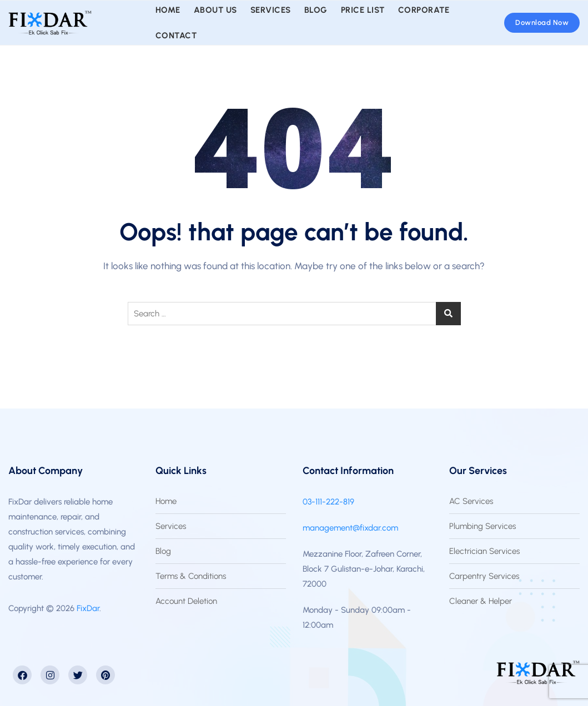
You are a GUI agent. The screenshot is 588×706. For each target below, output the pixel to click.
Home (166, 501)
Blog (163, 551)
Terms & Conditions (191, 576)
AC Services (471, 501)
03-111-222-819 (328, 502)
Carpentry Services (484, 576)
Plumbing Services (483, 526)
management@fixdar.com (350, 528)
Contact (176, 36)
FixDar (88, 608)
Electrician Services (484, 551)
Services (171, 526)
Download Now (542, 22)
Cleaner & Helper (481, 601)
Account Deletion (186, 601)
